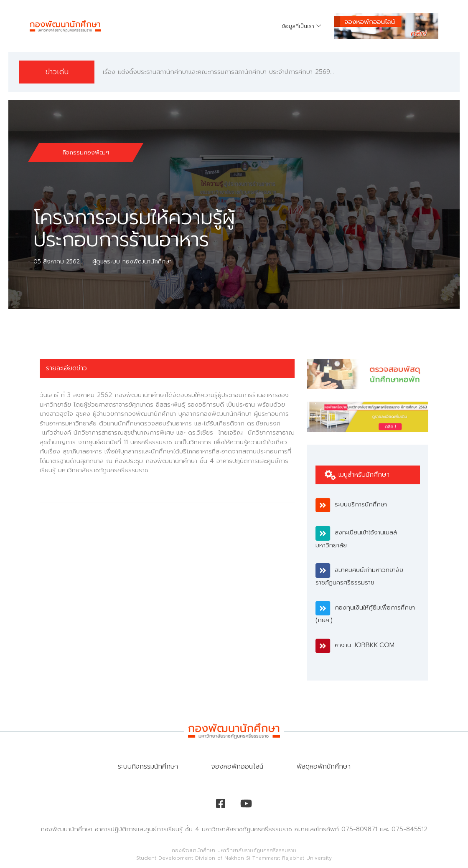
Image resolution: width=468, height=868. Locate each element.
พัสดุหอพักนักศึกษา (324, 767)
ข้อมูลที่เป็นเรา (298, 26)
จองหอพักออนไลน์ (237, 767)
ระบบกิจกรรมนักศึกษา (148, 767)
